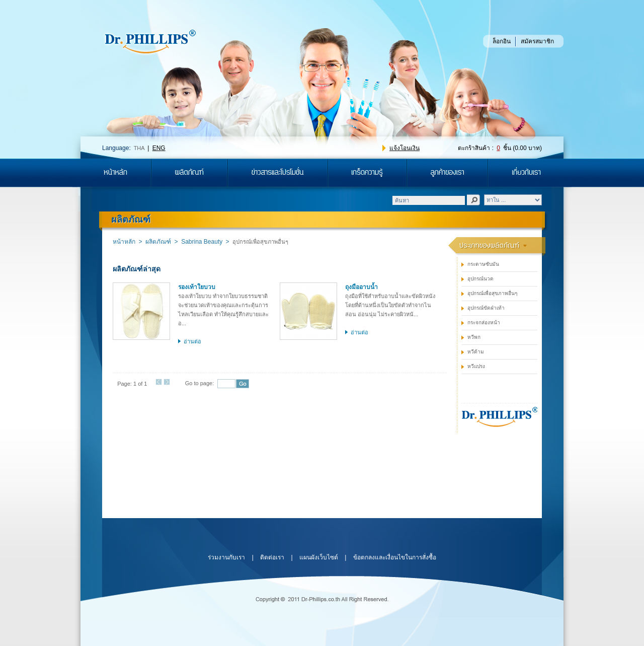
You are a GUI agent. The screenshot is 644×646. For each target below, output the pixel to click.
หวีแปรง (476, 366)
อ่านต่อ (192, 341)
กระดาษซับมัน (483, 264)
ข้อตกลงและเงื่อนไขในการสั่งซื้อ (395, 557)
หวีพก (474, 337)
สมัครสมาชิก (537, 41)
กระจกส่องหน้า (484, 322)
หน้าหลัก (124, 242)
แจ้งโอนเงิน (405, 148)
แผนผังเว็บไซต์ (319, 557)
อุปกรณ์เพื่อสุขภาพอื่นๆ (492, 293)
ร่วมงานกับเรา (226, 557)
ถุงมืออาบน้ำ (361, 287)
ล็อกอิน (502, 41)
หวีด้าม (476, 352)
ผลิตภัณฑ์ (158, 242)
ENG (159, 148)
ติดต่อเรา (272, 557)
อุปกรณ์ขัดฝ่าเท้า (486, 308)
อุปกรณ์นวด (480, 279)
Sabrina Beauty (202, 242)
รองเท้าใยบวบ (197, 287)
